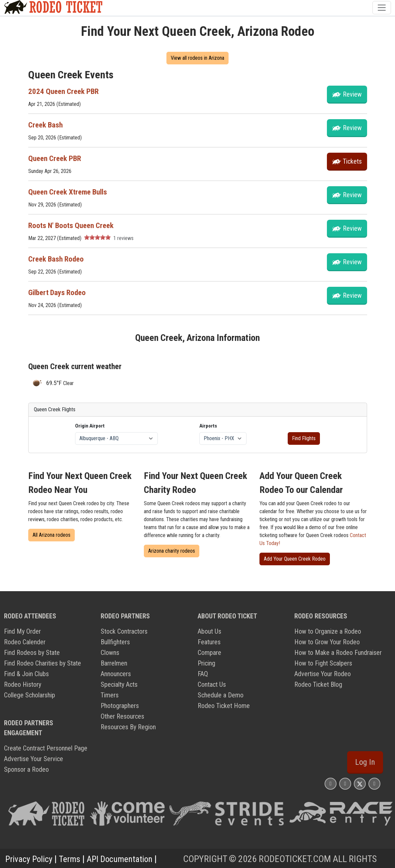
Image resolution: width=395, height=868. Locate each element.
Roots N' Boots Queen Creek (73, 225)
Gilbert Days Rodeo (59, 292)
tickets (352, 161)
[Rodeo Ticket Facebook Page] (345, 784)
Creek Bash (46, 125)
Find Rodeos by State (32, 653)
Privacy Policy (30, 859)
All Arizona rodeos (51, 535)
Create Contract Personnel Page (46, 748)
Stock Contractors (124, 631)
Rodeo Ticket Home (224, 706)
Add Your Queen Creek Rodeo (295, 559)
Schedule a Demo (221, 695)
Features (209, 642)
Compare (209, 653)
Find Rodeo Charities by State (43, 663)
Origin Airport (90, 426)
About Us (209, 631)
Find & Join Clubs (26, 674)
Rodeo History (23, 684)
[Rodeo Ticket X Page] (360, 784)
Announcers (116, 674)
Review (352, 94)
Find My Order (22, 631)
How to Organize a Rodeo (328, 631)
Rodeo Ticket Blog (318, 684)
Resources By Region (128, 727)
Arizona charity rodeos (172, 551)
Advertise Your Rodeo (323, 674)
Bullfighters (115, 642)
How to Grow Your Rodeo (327, 642)
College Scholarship (30, 695)
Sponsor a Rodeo (26, 769)
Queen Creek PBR (56, 158)
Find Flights (304, 438)
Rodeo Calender (25, 642)
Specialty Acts (119, 684)
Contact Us (212, 684)
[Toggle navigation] (382, 8)
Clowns (110, 653)
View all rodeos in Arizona (197, 58)
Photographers (120, 706)
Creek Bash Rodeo (57, 259)
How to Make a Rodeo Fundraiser (338, 653)
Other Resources (122, 716)
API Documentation (126, 859)
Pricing (206, 663)
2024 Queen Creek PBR (65, 91)
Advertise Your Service (34, 759)
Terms (73, 859)
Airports (208, 426)
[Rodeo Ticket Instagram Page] (331, 784)
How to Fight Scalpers (323, 663)
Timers (110, 695)
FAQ (203, 674)
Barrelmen (114, 663)
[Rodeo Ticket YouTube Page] (374, 784)
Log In (365, 762)
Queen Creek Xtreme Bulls (70, 192)
